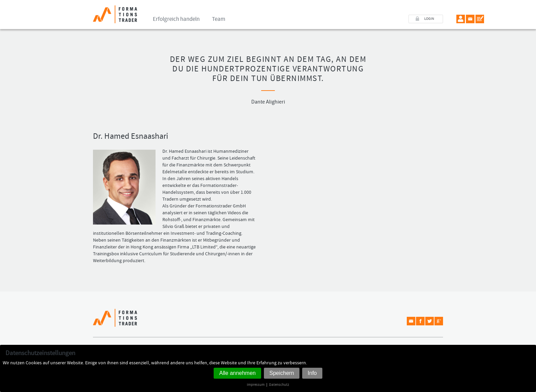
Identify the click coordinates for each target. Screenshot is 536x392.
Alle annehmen (237, 373)
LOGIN (429, 19)
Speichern (282, 373)
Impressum (256, 385)
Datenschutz (279, 385)
